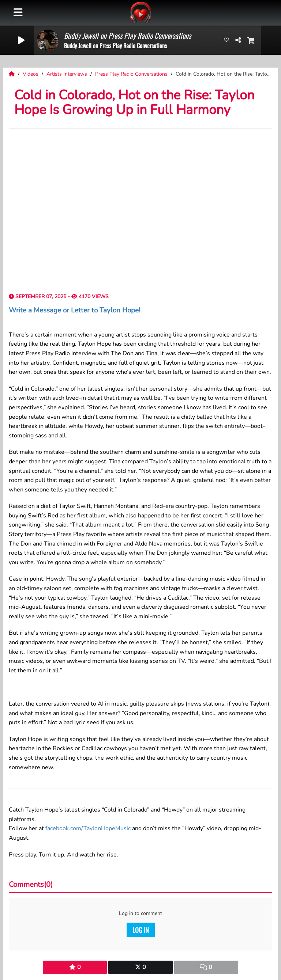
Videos (31, 74)
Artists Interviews (68, 74)
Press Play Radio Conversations (132, 74)
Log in (141, 930)
